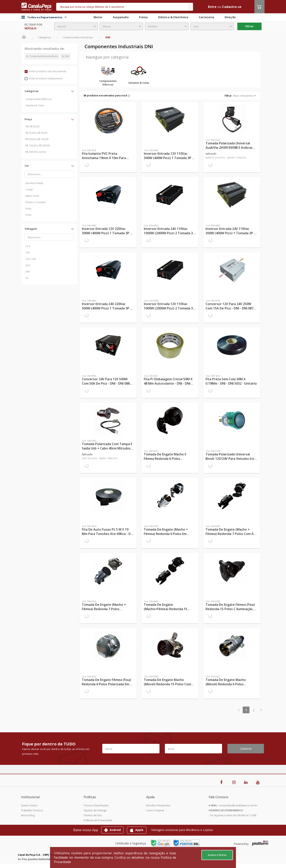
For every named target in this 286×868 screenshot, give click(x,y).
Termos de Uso (93, 815)
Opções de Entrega (95, 810)
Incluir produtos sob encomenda (45, 71)
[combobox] (76, 26)
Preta (28, 209)
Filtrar (249, 26)
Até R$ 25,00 (32, 126)
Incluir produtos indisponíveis (44, 78)
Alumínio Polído (34, 183)
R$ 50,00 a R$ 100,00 (37, 139)
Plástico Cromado (36, 202)
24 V (28, 265)
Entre (212, 7)
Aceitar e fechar (217, 855)
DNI (67, 56)
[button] (49, 91)
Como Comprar (155, 810)
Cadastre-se (232, 7)
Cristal (29, 190)
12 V (28, 246)
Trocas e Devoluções (96, 805)
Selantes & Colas (35, 105)
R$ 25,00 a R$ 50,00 (36, 133)
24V (28, 272)
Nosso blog (28, 815)
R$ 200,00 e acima (36, 152)
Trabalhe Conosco (32, 810)
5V (27, 278)
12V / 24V (31, 259)
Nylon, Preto (32, 196)
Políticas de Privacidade (98, 820)
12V (28, 253)
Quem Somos (29, 805)
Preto (29, 215)
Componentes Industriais (44, 56)
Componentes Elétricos (39, 99)
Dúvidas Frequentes (158, 805)
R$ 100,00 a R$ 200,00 (38, 145)
